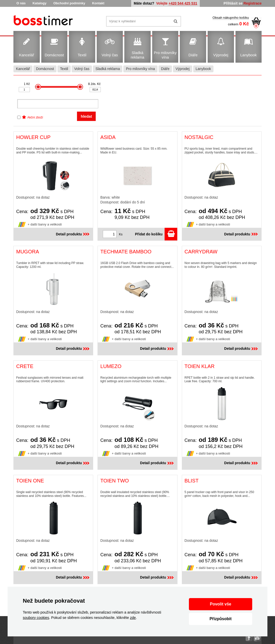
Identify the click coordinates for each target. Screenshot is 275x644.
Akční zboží (35, 117)
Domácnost (45, 69)
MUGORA (28, 252)
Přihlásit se (233, 3)
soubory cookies (36, 618)
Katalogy (39, 3)
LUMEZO (111, 366)
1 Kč (27, 84)
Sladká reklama (108, 69)
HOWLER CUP (33, 137)
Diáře (165, 69)
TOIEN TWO (115, 481)
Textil (64, 69)
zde (133, 618)
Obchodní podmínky (69, 3)
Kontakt (98, 3)
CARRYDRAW (201, 252)
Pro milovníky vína (140, 69)
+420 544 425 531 (183, 3)
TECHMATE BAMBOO (126, 252)
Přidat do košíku (156, 234)
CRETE (25, 366)
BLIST (192, 481)
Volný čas (82, 69)
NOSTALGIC (199, 137)
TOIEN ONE (30, 481)
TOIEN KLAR (200, 366)
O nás (21, 3)
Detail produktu (73, 234)
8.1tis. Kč (94, 84)
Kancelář (23, 69)
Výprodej (182, 69)
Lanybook (203, 69)
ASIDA (108, 137)
